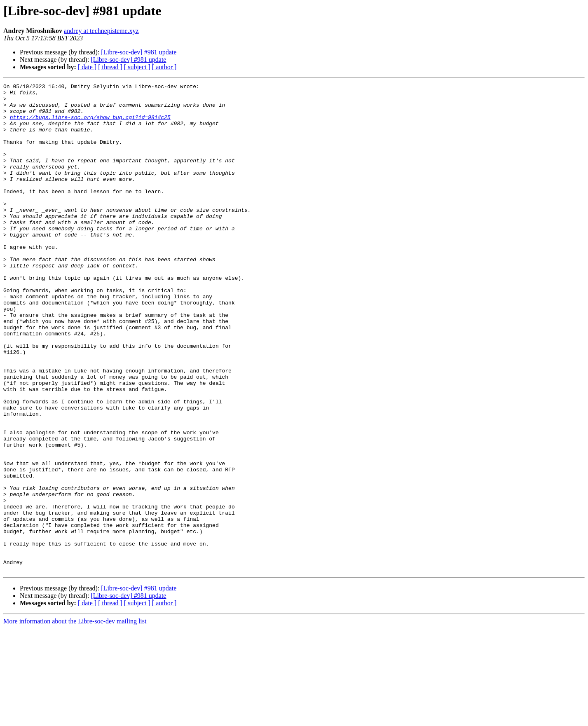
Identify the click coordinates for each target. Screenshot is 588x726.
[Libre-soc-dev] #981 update (139, 52)
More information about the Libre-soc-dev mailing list (75, 719)
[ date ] (87, 67)
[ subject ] (137, 67)
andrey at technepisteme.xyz (101, 31)
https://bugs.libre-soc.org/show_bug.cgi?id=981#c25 (90, 124)
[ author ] (164, 67)
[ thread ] (110, 67)
